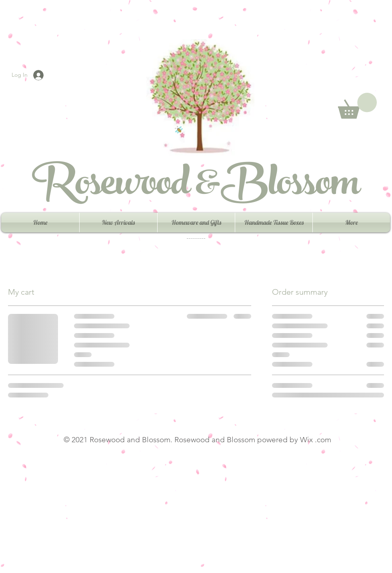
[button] (357, 106)
